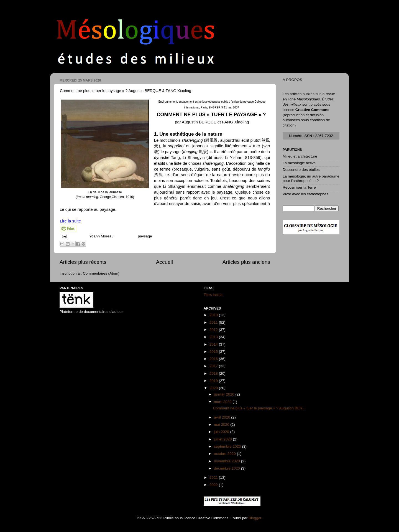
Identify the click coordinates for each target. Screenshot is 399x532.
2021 (214, 477)
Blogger (255, 518)
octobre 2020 (225, 454)
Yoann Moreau (102, 236)
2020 (214, 388)
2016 (214, 359)
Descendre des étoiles (301, 170)
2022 (214, 485)
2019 (214, 381)
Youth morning (87, 197)
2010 (214, 315)
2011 (214, 322)
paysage (145, 236)
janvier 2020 (225, 394)
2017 (214, 366)
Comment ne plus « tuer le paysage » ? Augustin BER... (259, 408)
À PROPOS (292, 80)
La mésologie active (299, 163)
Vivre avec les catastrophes (305, 194)
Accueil (164, 262)
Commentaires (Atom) (101, 273)
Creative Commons (312, 110)
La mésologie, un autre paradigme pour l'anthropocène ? (311, 178)
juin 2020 (222, 432)
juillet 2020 (223, 439)
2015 (214, 352)
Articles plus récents (83, 262)
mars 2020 (223, 402)
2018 (214, 373)
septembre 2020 (228, 446)
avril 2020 (222, 417)
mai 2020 (222, 425)
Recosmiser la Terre (299, 187)
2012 (214, 330)
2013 (214, 337)
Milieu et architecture (300, 156)
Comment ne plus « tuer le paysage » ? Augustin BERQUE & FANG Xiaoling (126, 91)
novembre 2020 (227, 461)
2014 (214, 344)
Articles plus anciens (246, 262)
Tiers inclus (213, 295)
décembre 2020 (227, 468)
